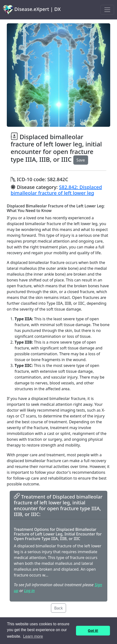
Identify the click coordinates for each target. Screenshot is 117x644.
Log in (29, 591)
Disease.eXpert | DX (32, 10)
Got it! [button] (93, 631)
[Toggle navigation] (107, 10)
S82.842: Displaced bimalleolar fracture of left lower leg (56, 190)
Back (58, 608)
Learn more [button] (33, 636)
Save (81, 160)
